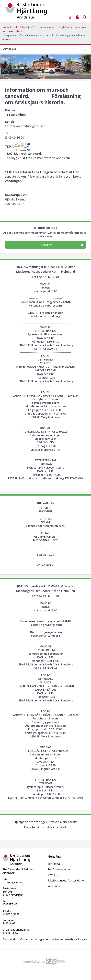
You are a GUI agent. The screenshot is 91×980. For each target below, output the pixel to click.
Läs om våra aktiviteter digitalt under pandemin (60, 27)
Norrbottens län (11, 27)
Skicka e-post (11, 914)
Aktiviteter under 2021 (14, 31)
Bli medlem (61, 245)
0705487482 (10, 904)
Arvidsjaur (27, 27)
